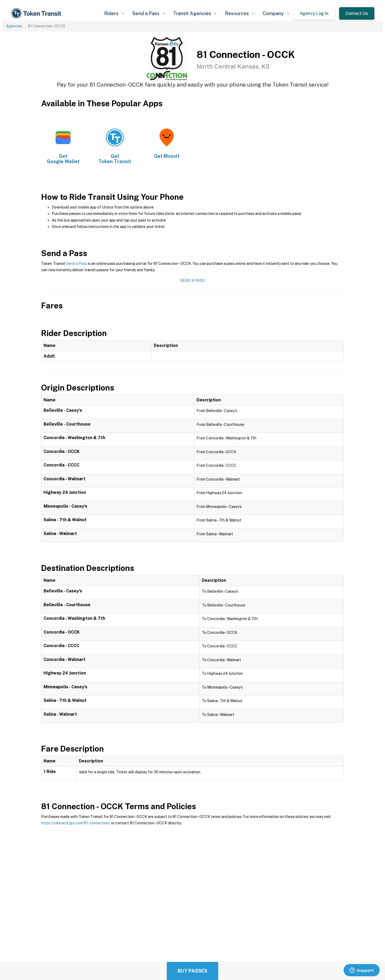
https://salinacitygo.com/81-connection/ (76, 823)
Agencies (14, 26)
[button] (114, 13)
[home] (37, 13)
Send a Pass (77, 264)
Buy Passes (192, 971)
